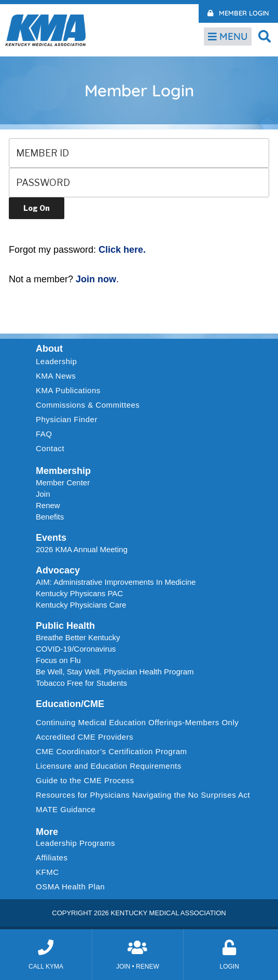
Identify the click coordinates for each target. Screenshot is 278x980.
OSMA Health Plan (70, 887)
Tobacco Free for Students (81, 683)
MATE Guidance (66, 809)
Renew (48, 505)
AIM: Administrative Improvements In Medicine (116, 582)
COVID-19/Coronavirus (76, 649)
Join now (96, 279)
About (49, 349)
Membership (63, 471)
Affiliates (54, 858)
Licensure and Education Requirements (109, 766)
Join (43, 494)
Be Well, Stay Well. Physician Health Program (115, 672)
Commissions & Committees (88, 405)
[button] (265, 36)
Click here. (122, 250)
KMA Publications (68, 390)
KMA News (56, 376)
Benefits (50, 517)
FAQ (44, 434)
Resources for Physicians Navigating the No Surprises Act (143, 795)
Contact (50, 448)
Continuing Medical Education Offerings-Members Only (137, 722)
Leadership (59, 362)
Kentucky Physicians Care (81, 605)
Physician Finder (67, 419)
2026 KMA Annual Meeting (82, 549)
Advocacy (58, 570)
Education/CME (70, 704)
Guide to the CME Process (85, 780)
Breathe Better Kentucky (78, 637)
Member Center (63, 482)
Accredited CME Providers (85, 737)
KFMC (47, 872)
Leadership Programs (78, 843)
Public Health (65, 626)
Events (51, 538)
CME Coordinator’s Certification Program (112, 751)
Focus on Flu (58, 660)
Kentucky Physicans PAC (79, 593)
